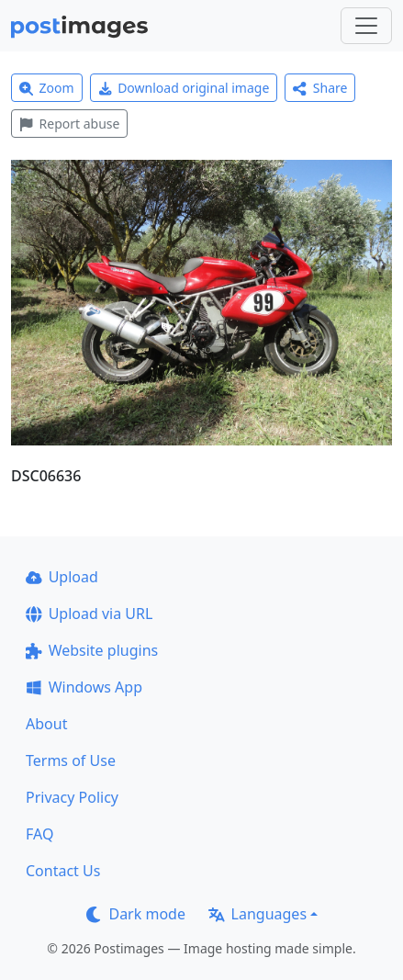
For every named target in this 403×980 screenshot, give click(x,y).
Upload (62, 577)
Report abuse (69, 124)
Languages (257, 914)
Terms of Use (71, 760)
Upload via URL (89, 614)
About (46, 724)
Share (320, 88)
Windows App (84, 687)
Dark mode (136, 914)
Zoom (47, 88)
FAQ (39, 834)
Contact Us (63, 871)
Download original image (184, 88)
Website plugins (92, 650)
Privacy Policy (72, 797)
